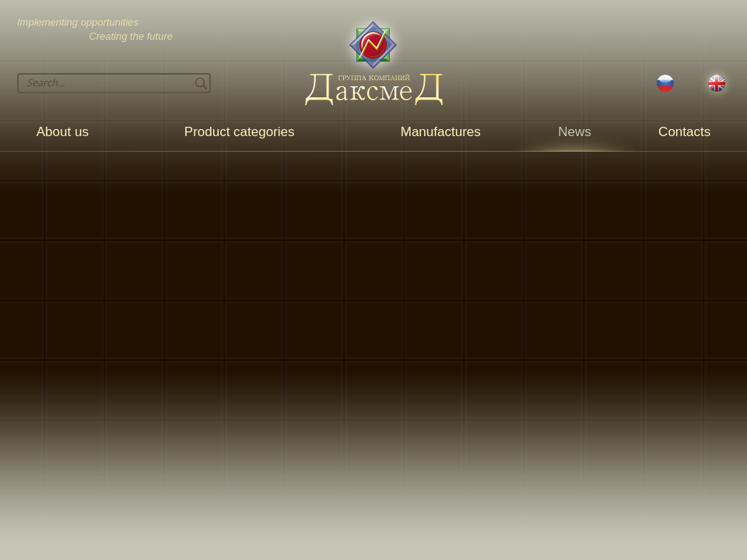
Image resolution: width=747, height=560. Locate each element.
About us (63, 132)
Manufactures (441, 132)
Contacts (684, 132)
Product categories (240, 132)
